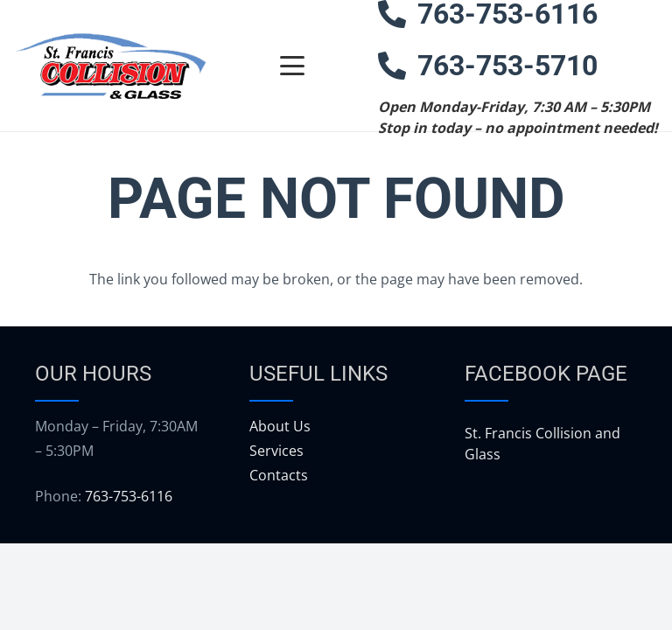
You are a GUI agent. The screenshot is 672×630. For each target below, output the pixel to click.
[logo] (110, 66)
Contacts (279, 475)
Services (276, 451)
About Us (280, 426)
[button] (292, 66)
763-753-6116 (129, 496)
